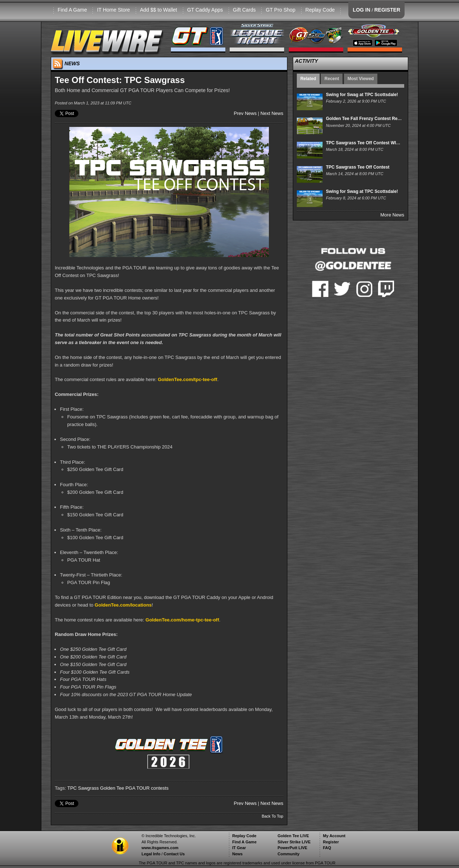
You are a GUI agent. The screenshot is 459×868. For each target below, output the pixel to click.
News (237, 854)
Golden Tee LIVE (293, 836)
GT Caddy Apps (205, 10)
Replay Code (320, 10)
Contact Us (174, 854)
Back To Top (272, 816)
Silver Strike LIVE (294, 842)
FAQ (327, 848)
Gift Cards (244, 10)
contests (160, 788)
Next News (272, 113)
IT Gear (239, 848)
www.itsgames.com (160, 848)
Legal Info (151, 854)
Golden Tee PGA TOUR (125, 788)
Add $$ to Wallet (159, 10)
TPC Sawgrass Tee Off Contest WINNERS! (369, 143)
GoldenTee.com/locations (123, 605)
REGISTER (387, 10)
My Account (334, 836)
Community (289, 854)
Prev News (245, 113)
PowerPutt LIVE (292, 848)
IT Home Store (113, 10)
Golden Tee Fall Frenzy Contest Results (367, 119)
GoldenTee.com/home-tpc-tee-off (182, 620)
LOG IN (361, 10)
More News (392, 215)
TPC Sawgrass (83, 788)
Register (331, 842)
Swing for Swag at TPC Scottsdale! (362, 95)
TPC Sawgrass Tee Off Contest (358, 167)
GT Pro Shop (280, 10)
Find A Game (72, 10)
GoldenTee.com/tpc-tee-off (188, 379)
